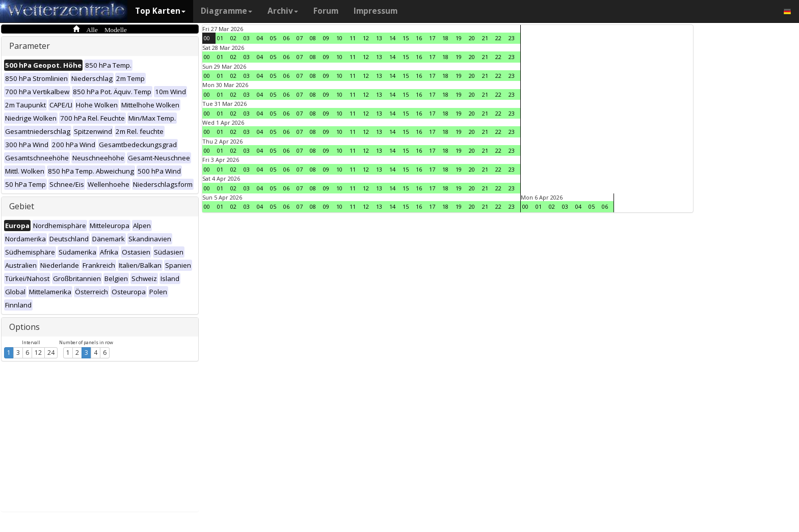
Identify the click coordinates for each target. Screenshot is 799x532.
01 (220, 38)
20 (472, 38)
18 (445, 38)
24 (51, 353)
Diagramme (227, 11)
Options (24, 327)
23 (512, 38)
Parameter (30, 46)
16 (419, 38)
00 (207, 38)
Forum (326, 11)
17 (432, 38)
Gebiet (22, 206)
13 (379, 38)
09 (326, 38)
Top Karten (160, 11)
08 (313, 38)
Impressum (376, 11)
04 (260, 38)
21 (485, 38)
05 (273, 38)
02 (233, 38)
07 (300, 38)
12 (38, 353)
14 (392, 38)
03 (247, 38)
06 (286, 38)
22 (498, 38)
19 (459, 38)
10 (339, 38)
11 (353, 38)
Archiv (283, 11)
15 (406, 38)
